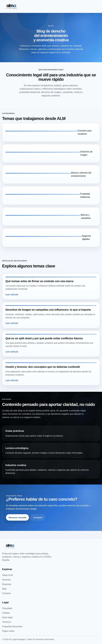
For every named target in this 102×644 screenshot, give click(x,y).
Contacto (38, 517)
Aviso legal (7, 617)
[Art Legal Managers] (11, 6)
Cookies (6, 613)
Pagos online (8, 631)
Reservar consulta (17, 517)
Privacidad (7, 608)
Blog (4, 589)
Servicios (6, 580)
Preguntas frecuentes (12, 626)
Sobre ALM (7, 575)
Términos (7, 622)
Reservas (7, 584)
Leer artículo (12, 295)
